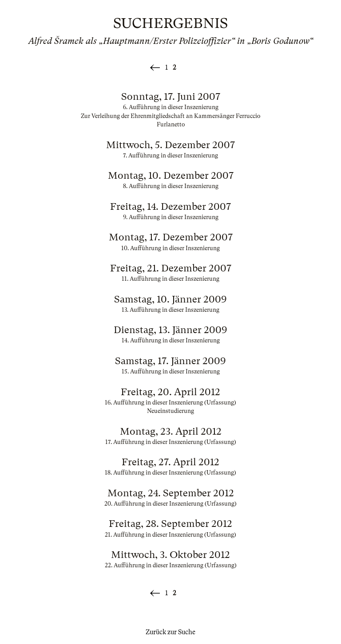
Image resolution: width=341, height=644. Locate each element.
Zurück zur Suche (170, 632)
